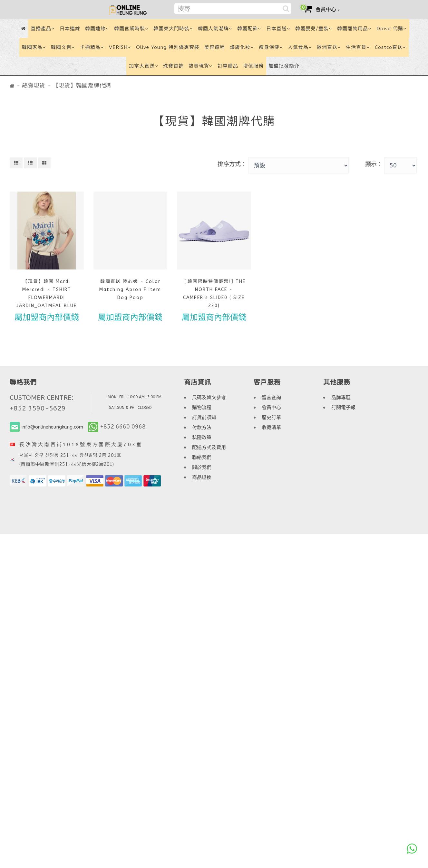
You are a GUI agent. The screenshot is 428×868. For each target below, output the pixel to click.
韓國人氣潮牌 (215, 29)
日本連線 (70, 29)
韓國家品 (34, 47)
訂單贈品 (228, 66)
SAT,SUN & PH (122, 408)
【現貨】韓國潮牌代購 (82, 86)
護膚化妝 (242, 47)
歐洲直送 (329, 47)
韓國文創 (63, 47)
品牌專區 (341, 398)
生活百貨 (358, 47)
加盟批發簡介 (284, 66)
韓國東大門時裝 (173, 29)
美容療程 (215, 47)
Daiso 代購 (392, 29)
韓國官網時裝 (131, 29)
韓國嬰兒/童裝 (314, 29)
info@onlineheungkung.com (52, 427)
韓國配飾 (249, 29)
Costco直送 (390, 47)
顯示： (374, 164)
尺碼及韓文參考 (209, 398)
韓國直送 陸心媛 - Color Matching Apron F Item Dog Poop (130, 290)
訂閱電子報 (343, 408)
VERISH (120, 47)
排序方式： (232, 164)
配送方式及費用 (209, 448)
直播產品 (43, 29)
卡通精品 (92, 47)
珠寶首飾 (173, 66)
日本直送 (278, 29)
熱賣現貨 (201, 66)
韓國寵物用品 (354, 29)
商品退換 (202, 477)
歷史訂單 (271, 418)
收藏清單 (271, 428)
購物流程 (202, 408)
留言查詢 (271, 398)
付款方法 (202, 428)
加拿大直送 (144, 66)
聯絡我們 (202, 458)
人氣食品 (300, 47)
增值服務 (253, 66)
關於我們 (202, 467)
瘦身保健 (271, 47)
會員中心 (271, 408)
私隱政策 (202, 438)
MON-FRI (116, 397)
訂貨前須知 (204, 418)
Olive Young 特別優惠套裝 (168, 47)
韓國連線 (97, 29)
